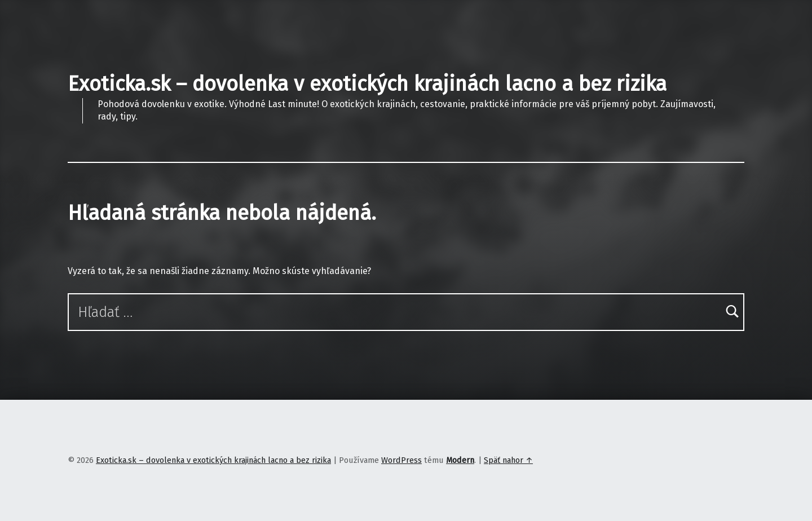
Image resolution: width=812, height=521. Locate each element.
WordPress (401, 460)
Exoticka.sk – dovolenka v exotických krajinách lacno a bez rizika (367, 84)
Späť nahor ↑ (508, 460)
